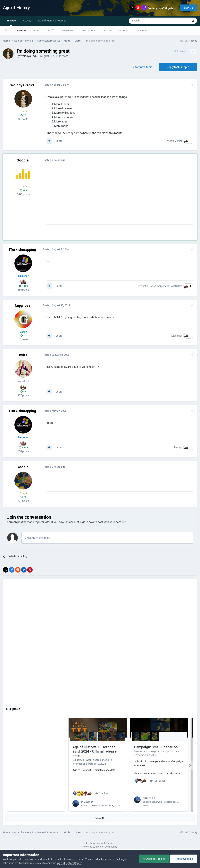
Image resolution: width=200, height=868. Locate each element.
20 (23, 115)
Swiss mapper (158, 286)
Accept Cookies (154, 859)
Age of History (16, 8)
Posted (55, 85)
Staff (51, 31)
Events (37, 31)
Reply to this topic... (38, 538)
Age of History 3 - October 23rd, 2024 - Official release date (95, 751)
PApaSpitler (176, 286)
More (65, 56)
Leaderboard (89, 31)
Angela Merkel (175, 141)
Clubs (7, 31)
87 (23, 391)
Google (23, 160)
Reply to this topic (178, 67)
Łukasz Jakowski (82, 760)
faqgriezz (23, 305)
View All (100, 818)
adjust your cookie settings (110, 859)
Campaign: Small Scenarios (156, 747)
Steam (107, 31)
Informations (80, 764)
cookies (26, 859)
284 (23, 190)
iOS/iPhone (140, 31)
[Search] (149, 21)
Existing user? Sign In (162, 8)
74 (23, 497)
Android (122, 31)
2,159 (23, 286)
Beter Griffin (143, 286)
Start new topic (143, 67)
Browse (11, 22)
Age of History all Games (52, 21)
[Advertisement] (92, 197)
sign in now (87, 522)
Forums (22, 31)
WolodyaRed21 (30, 56)
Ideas (177, 751)
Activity (27, 21)
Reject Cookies (184, 859)
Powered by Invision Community (100, 847)
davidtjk (178, 448)
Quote (58, 141)
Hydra (22, 355)
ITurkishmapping (23, 250)
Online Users (68, 31)
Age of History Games (70, 863)
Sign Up (188, 8)
